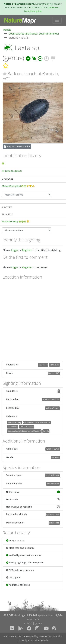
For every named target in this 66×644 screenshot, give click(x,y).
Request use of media (17, 146)
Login (15, 250)
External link (54, 523)
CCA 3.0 (28, 623)
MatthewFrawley (10, 222)
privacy (38, 623)
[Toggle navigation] (57, 20)
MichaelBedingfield (11, 186)
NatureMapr (13, 427)
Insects (7, 30)
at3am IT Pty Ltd (47, 637)
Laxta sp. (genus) (13, 171)
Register (27, 250)
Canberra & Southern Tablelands (37, 422)
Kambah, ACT (54, 373)
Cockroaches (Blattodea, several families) (34, 33)
